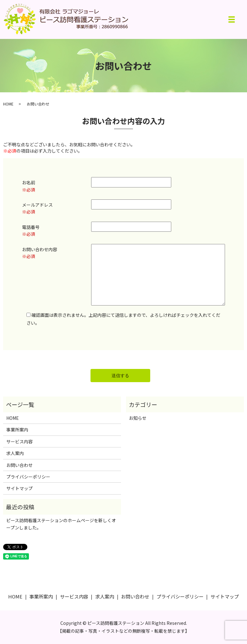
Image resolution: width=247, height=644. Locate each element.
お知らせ (138, 418)
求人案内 (15, 453)
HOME (8, 104)
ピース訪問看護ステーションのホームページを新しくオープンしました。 (61, 524)
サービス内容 (19, 441)
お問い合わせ (19, 465)
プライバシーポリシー (28, 477)
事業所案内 (17, 430)
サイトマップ (19, 488)
